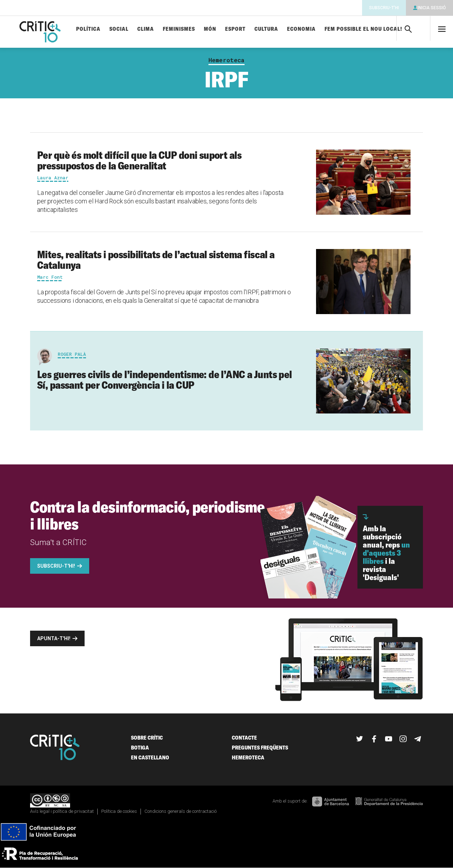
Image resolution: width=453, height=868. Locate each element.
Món (210, 29)
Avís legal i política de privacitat (62, 811)
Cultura (266, 29)
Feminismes (179, 29)
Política (88, 29)
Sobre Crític (147, 738)
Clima (146, 29)
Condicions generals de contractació (180, 811)
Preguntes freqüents (260, 748)
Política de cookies (119, 811)
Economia (301, 29)
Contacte (244, 738)
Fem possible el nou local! (363, 29)
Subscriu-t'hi (384, 8)
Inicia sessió (432, 8)
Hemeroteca (226, 60)
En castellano (150, 757)
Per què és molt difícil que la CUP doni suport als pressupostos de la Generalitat (139, 160)
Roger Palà (72, 354)
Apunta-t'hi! (54, 638)
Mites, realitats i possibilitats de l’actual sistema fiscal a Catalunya (156, 260)
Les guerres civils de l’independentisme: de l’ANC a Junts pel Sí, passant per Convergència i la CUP (165, 380)
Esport (235, 29)
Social (119, 29)
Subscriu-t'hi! (56, 566)
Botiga (140, 748)
